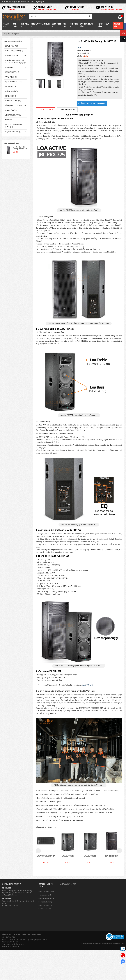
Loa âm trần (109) (12, 46)
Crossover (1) (10, 86)
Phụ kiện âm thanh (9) (13, 132)
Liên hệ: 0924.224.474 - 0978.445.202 (92, 103)
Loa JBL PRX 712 (90, 856)
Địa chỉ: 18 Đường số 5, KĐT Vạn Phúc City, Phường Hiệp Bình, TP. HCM (24, 940)
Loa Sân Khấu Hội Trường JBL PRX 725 (20, 148)
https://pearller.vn (13, 947)
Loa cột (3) (9, 67)
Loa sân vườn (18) (12, 56)
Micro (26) (9, 120)
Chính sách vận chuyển (46, 891)
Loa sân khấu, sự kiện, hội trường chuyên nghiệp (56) (15, 61)
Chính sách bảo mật (45, 905)
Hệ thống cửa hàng (45, 909)
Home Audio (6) (11, 96)
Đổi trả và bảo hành (45, 895)
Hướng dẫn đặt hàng (45, 902)
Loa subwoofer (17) (12, 72)
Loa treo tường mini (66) (14, 51)
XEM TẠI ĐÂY (88, 685)
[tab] (45, 110)
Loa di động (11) (11, 110)
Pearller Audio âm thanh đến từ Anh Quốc (110, 944)
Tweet (79, 47)
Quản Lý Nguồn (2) (12, 91)
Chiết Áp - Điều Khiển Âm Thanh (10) (14, 126)
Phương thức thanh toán (47, 898)
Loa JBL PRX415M (112, 856)
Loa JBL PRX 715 (68, 856)
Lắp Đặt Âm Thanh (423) (14, 106)
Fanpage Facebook (68, 884)
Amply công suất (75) (13, 115)
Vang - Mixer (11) (11, 77)
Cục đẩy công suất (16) (14, 82)
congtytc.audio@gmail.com (15, 944)
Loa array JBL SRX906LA (46, 856)
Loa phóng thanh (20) (13, 101)
